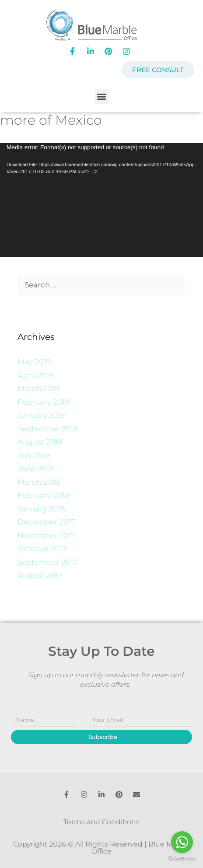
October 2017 (42, 549)
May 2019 (34, 362)
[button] (102, 96)
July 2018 (34, 455)
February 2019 (43, 402)
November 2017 (46, 535)
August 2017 (40, 575)
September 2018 (48, 429)
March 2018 (38, 482)
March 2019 (38, 388)
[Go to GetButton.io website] (182, 859)
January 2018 (41, 509)
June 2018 (36, 469)
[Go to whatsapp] (182, 842)
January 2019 (41, 415)
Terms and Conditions (101, 822)
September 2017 (47, 562)
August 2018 (40, 442)
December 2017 (46, 522)
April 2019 (35, 375)
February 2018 (44, 495)
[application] (101, 200)
